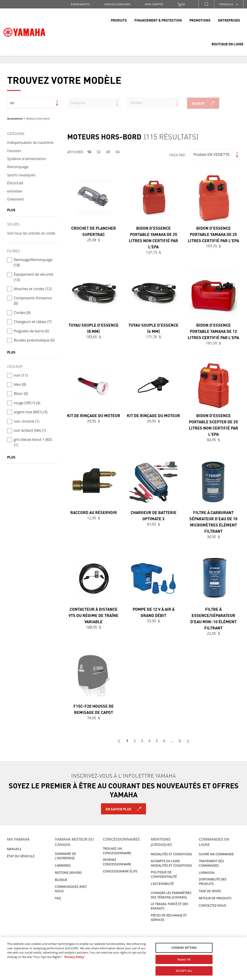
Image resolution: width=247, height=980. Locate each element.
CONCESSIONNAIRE (117, 4)
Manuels (14, 849)
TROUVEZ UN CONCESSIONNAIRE (117, 851)
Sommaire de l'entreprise (66, 856)
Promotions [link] (200, 20)
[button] (206, 4)
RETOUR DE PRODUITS (215, 898)
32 (99, 152)
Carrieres (63, 865)
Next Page (188, 741)
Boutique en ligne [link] (228, 44)
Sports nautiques (21, 175)
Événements (80, 4)
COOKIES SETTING (184, 948)
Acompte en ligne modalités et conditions (171, 863)
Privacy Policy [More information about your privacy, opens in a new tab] (74, 957)
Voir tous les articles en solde (31, 233)
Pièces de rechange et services (169, 917)
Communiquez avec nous (71, 889)
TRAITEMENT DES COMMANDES (211, 863)
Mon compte (154, 4)
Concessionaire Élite (120, 871)
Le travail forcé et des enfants (170, 906)
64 (117, 152)
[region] (123, 959)
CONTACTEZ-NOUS (212, 905)
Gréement (15, 199)
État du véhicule (21, 856)
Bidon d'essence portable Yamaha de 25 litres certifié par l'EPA (213, 234)
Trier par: (177, 155)
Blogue (61, 880)
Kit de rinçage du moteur (94, 415)
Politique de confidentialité (164, 874)
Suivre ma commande (216, 854)
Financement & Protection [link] (158, 20)
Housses (14, 151)
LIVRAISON (207, 873)
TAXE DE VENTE (210, 891)
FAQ (58, 898)
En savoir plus (118, 809)
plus (11, 210)
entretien (15, 191)
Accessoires (15, 119)
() (181, 4)
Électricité (15, 183)
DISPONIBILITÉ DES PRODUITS (213, 881)
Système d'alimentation (27, 159)
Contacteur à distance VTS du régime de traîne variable (93, 615)
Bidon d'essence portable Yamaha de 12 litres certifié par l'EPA (213, 331)
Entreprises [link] (229, 20)
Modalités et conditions (171, 854)
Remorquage (18, 167)
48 (108, 152)
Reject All (184, 959)
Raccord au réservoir (94, 512)
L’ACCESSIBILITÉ (162, 884)
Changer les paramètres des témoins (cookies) (171, 895)
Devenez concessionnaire (117, 862)
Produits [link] (119, 20)
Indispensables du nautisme (30, 143)
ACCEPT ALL (184, 971)
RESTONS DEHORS (68, 873)
